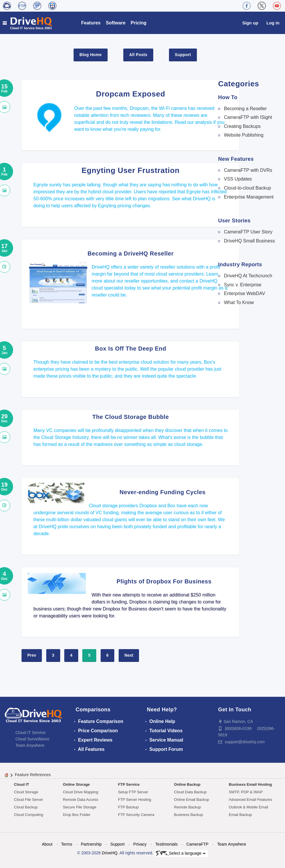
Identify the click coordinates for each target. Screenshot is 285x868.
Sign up (250, 23)
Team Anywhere (30, 745)
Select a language (181, 853)
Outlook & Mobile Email (249, 807)
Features (91, 23)
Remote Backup (187, 807)
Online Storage (76, 784)
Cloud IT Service (30, 733)
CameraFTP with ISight (248, 117)
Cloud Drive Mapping (80, 792)
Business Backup (188, 815)
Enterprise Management (249, 197)
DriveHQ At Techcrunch (248, 276)
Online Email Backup (192, 800)
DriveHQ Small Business (249, 241)
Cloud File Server (28, 800)
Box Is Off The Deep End (131, 349)
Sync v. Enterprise (243, 285)
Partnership (91, 844)
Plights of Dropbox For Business (164, 581)
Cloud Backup (26, 807)
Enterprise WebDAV (245, 293)
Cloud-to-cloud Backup (247, 188)
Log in (273, 23)
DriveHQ (110, 853)
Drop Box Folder (77, 815)
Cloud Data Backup (190, 792)
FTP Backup (128, 807)
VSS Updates (238, 179)
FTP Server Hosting (135, 800)
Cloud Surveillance (32, 739)
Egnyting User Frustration (131, 170)
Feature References (33, 775)
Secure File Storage (80, 807)
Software (116, 23)
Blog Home (90, 55)
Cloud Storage (26, 792)
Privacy (140, 844)
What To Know (239, 302)
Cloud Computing (28, 815)
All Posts (138, 55)
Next (129, 655)
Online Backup (187, 784)
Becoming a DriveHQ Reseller (131, 253)
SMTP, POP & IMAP (246, 792)
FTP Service (129, 784)
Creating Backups (242, 126)
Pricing (138, 23)
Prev (32, 655)
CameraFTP (197, 844)
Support (183, 55)
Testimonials (166, 844)
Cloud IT (22, 784)
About (47, 844)
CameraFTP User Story (248, 232)
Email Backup (240, 815)
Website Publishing (244, 135)
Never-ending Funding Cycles (163, 492)
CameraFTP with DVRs (248, 170)
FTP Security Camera (136, 815)
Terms (67, 844)
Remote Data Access (80, 800)
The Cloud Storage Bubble (130, 417)
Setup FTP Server (133, 792)
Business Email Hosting (250, 784)
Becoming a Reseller (245, 109)
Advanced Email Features (251, 800)
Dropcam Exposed (131, 94)
